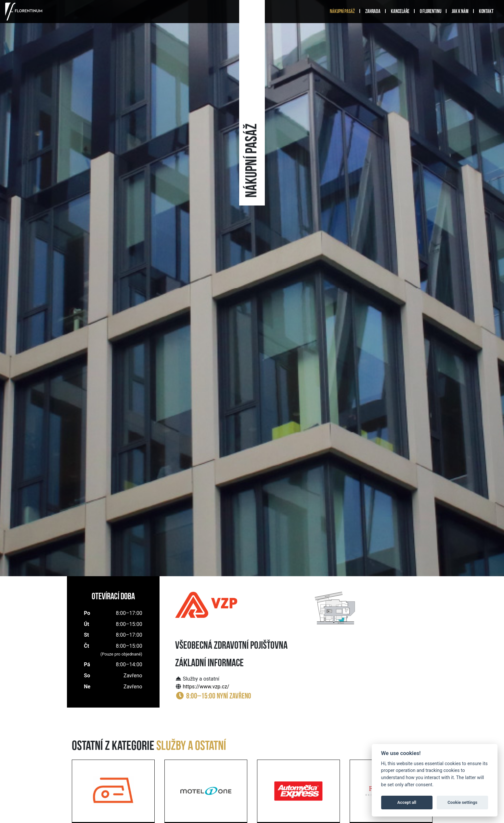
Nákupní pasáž (342, 12)
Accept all (407, 802)
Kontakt (486, 12)
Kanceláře (400, 12)
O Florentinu (431, 12)
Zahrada (373, 12)
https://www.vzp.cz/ (206, 687)
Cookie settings (462, 802)
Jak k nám (460, 12)
